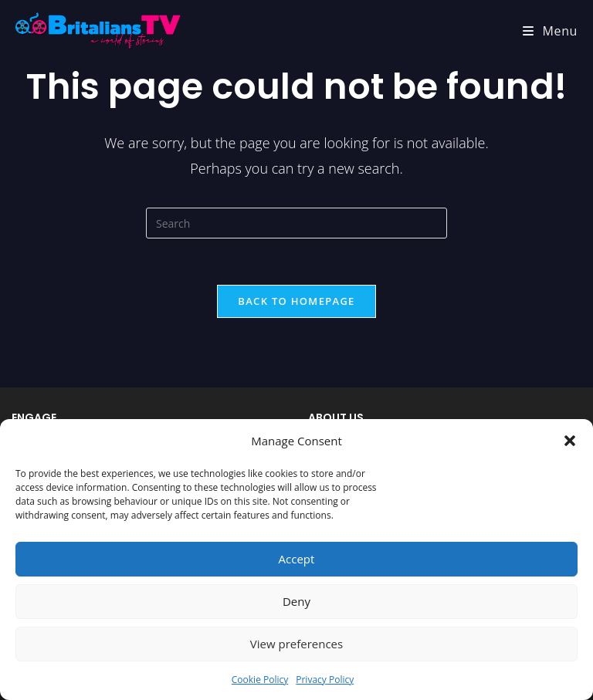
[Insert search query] (296, 223)
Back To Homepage (296, 301)
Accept (297, 559)
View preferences (296, 644)
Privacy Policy (325, 680)
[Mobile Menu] (550, 31)
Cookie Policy (260, 680)
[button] (570, 441)
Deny (296, 601)
